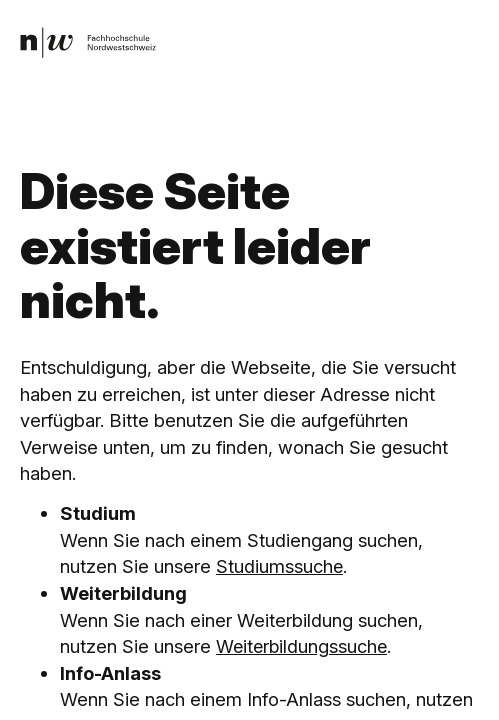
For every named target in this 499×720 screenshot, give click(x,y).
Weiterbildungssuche (303, 646)
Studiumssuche (280, 566)
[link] (88, 42)
